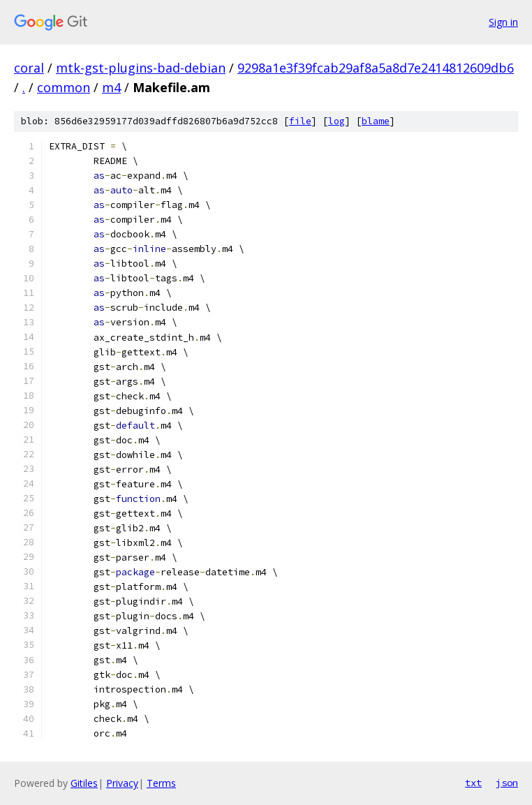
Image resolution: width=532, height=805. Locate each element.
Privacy (122, 783)
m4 (111, 87)
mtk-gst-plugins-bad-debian (141, 68)
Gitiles (84, 783)
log (337, 121)
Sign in (503, 22)
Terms (161, 783)
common (64, 87)
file (300, 121)
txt (473, 783)
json (507, 783)
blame (376, 121)
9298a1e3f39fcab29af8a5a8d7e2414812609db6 (376, 68)
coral (29, 68)
